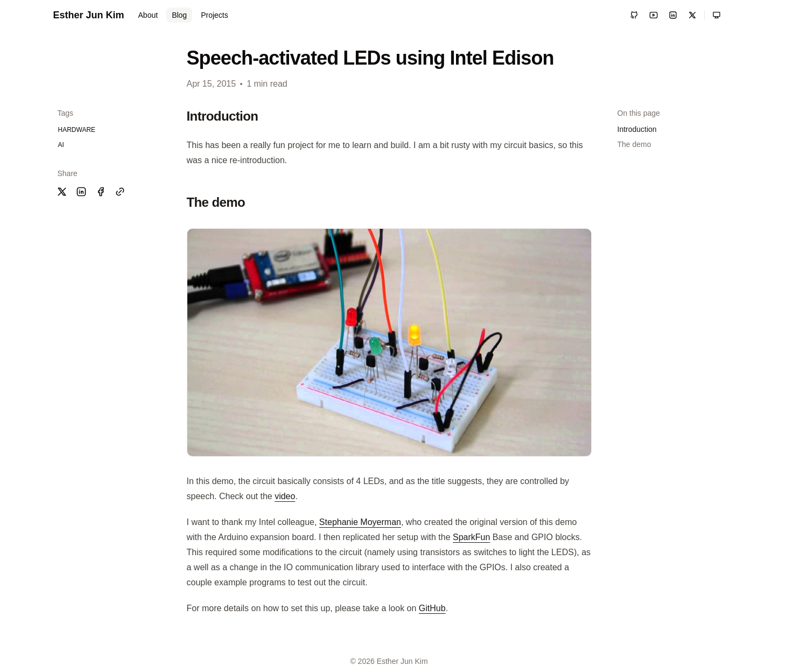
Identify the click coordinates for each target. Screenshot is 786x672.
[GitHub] (634, 15)
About (148, 15)
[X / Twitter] (692, 15)
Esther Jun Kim (89, 15)
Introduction (637, 129)
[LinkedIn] (673, 15)
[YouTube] (654, 15)
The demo (634, 144)
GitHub (432, 608)
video (285, 496)
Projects (215, 15)
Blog (179, 15)
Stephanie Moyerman (360, 522)
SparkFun (471, 537)
